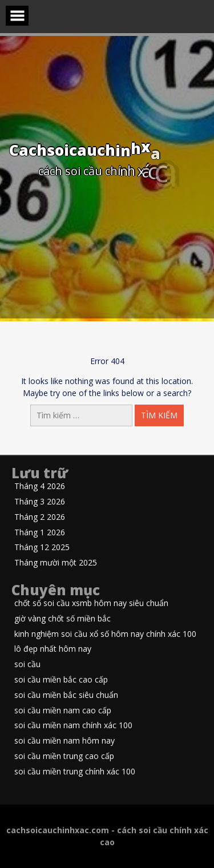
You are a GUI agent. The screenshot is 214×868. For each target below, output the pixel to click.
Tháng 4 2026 (40, 487)
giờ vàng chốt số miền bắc (62, 619)
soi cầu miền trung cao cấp (64, 756)
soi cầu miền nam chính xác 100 (73, 726)
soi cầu (27, 665)
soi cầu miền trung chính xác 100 (75, 772)
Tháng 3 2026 (40, 502)
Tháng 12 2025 (42, 548)
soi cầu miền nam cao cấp (63, 711)
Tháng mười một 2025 (56, 563)
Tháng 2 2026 (40, 517)
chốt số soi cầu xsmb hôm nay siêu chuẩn (91, 603)
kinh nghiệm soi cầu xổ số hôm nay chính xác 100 (105, 634)
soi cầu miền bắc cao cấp (61, 680)
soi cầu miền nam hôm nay (64, 741)
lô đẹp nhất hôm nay (53, 649)
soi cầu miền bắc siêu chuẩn (66, 695)
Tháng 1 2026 (40, 533)
